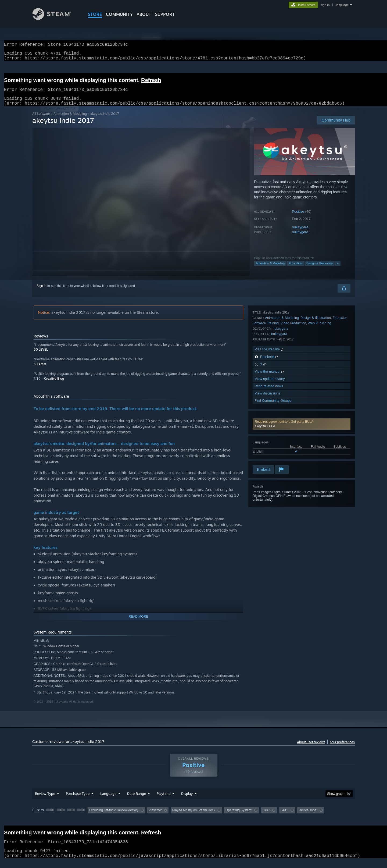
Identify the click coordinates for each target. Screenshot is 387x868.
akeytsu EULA (265, 327)
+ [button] (338, 270)
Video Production (293, 380)
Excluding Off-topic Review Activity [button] (114, 817)
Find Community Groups (273, 457)
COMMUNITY (119, 14)
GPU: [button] (284, 817)
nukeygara (300, 234)
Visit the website (269, 406)
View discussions (268, 450)
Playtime (164, 800)
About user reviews (311, 748)
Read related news (269, 442)
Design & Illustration (320, 270)
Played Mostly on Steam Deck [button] (194, 817)
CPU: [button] (266, 817)
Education (295, 270)
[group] (193, 817)
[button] (302, 325)
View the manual (270, 428)
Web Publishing (319, 380)
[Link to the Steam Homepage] (56, 18)
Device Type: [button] (308, 817)
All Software (41, 120)
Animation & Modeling (70, 120)
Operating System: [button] (239, 817)
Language (108, 800)
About (144, 14)
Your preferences (342, 748)
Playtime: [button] (155, 817)
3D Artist (40, 370)
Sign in (42, 292)
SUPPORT (165, 14)
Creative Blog (54, 385)
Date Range (137, 800)
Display (187, 800)
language (342, 5)
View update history (270, 435)
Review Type (45, 800)
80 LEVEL (41, 356)
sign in (325, 5)
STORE (95, 14)
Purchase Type (78, 800)
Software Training (266, 380)
